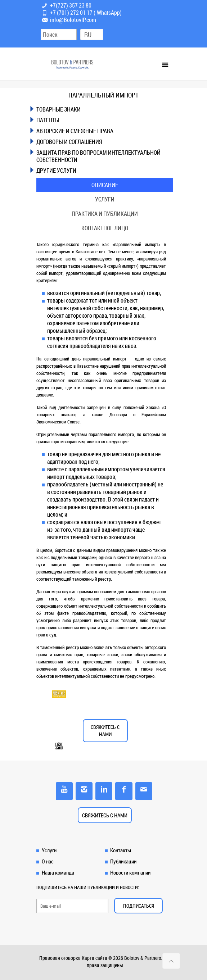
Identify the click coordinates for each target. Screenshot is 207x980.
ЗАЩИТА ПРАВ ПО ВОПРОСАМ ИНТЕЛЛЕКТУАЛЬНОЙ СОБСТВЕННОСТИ (98, 156)
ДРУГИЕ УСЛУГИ (56, 171)
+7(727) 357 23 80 (71, 5)
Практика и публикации (105, 214)
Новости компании (130, 872)
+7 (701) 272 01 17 (71, 13)
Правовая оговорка (60, 958)
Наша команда (58, 872)
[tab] (105, 109)
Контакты (121, 850)
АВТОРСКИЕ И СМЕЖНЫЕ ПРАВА (75, 131)
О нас (48, 861)
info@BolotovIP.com (73, 20)
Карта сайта (94, 958)
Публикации (123, 861)
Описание (105, 185)
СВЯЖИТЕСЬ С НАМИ (105, 731)
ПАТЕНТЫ (48, 120)
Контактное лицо (105, 228)
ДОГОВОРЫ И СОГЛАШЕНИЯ (69, 142)
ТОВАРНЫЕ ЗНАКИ (58, 109)
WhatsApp (108, 13)
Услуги (105, 199)
